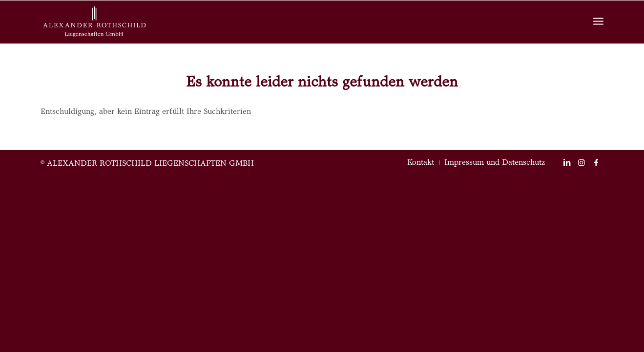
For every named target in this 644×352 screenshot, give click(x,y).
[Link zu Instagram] (582, 162)
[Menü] (598, 22)
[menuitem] (421, 163)
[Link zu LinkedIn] (567, 162)
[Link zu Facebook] (596, 162)
